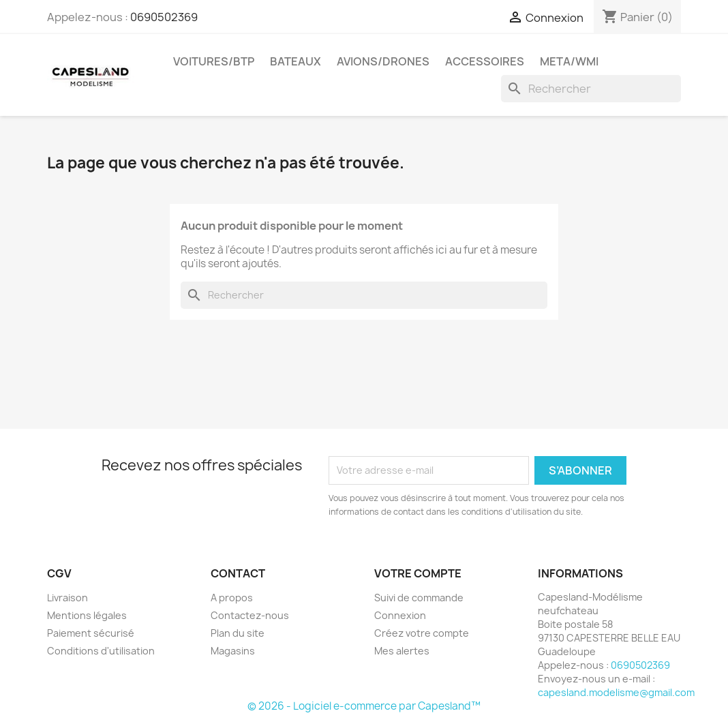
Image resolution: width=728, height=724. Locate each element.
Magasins (233, 651)
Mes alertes (402, 651)
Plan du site (238, 633)
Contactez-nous (250, 615)
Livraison (67, 598)
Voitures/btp (214, 61)
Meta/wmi (569, 61)
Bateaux (295, 61)
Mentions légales (87, 615)
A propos (232, 598)
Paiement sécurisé (91, 633)
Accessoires (485, 61)
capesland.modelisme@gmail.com (616, 692)
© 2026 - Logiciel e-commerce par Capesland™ (364, 706)
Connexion (400, 615)
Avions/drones (383, 61)
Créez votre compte (422, 633)
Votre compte (418, 573)
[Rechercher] (591, 89)
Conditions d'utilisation (101, 651)
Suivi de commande (419, 598)
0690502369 (164, 17)
